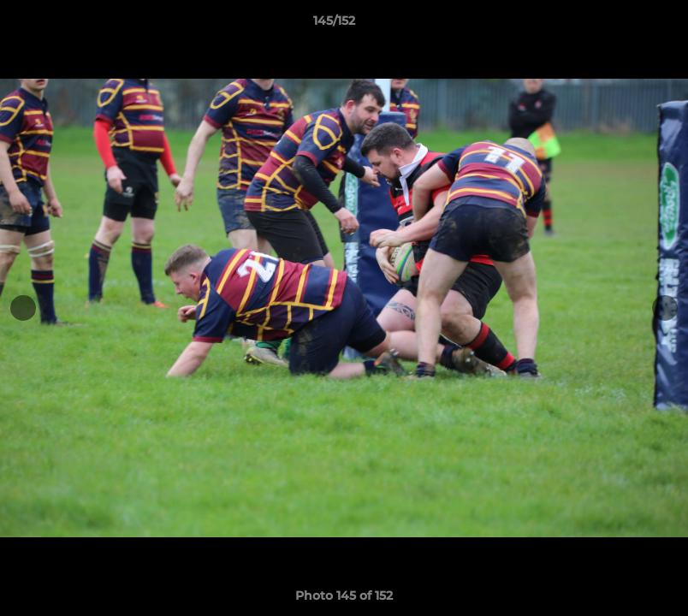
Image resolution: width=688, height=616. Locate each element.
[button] (616, 25)
